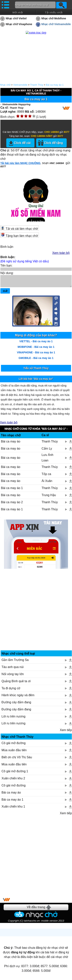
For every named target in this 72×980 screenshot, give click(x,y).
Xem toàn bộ (61, 253)
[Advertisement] (36, 616)
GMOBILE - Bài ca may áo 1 (36, 360)
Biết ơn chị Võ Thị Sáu (17, 760)
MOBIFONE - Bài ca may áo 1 (36, 349)
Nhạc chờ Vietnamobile (56, 24)
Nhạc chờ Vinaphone (19, 24)
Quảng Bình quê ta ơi (16, 683)
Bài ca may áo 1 (55, 85)
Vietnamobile (20, 85)
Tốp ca (46, 476)
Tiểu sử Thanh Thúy (36, 370)
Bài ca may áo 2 (12, 504)
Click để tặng (53, 143)
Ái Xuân (47, 483)
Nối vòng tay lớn (13, 676)
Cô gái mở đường (14, 745)
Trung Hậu (49, 497)
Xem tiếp (66, 732)
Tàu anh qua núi (13, 669)
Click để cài (22, 143)
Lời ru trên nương (13, 719)
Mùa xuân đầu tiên (14, 752)
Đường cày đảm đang (16, 705)
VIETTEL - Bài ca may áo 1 (36, 344)
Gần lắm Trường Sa (15, 662)
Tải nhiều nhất (54, 13)
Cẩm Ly (47, 451)
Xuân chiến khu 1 (13, 809)
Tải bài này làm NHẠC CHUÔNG (20, 163)
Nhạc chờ (5, 85)
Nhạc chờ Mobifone (54, 18)
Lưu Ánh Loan (47, 460)
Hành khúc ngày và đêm (18, 697)
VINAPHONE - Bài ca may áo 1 (36, 355)
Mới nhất (18, 13)
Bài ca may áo (11, 444)
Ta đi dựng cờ (11, 691)
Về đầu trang (36, 909)
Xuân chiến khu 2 (13, 781)
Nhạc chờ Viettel (16, 18)
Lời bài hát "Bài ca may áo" (36, 381)
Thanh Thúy (37, 85)
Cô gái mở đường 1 (15, 774)
